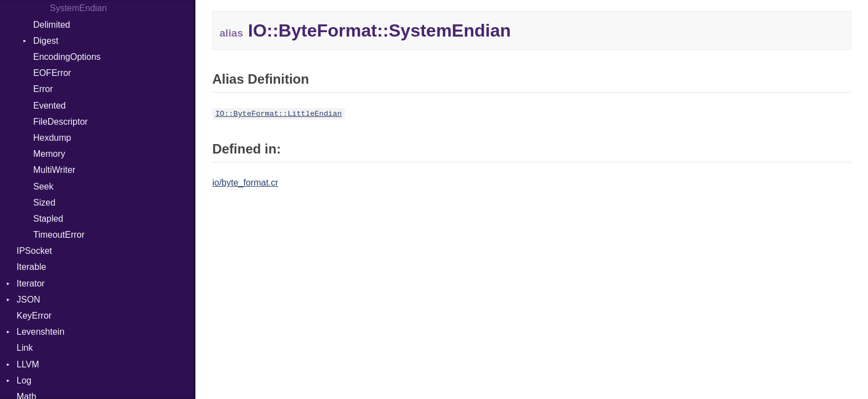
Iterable (31, 267)
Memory (49, 154)
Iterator (31, 283)
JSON (29, 300)
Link (25, 348)
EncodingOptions (67, 57)
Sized (44, 203)
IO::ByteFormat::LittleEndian (278, 114)
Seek (43, 186)
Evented (50, 106)
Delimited (52, 25)
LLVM (28, 364)
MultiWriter (54, 170)
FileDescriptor (61, 122)
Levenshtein (40, 332)
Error (43, 89)
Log (24, 380)
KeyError (34, 316)
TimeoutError (59, 235)
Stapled (48, 219)
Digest (46, 41)
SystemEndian (78, 8)
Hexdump (52, 138)
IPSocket (34, 251)
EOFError (52, 73)
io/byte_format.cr (245, 183)
